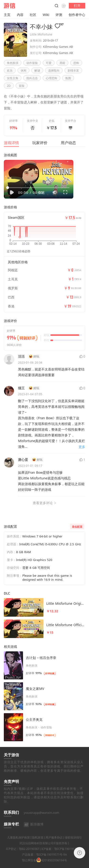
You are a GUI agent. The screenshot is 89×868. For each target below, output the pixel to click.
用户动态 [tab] (68, 143)
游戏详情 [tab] (11, 143)
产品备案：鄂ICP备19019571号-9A (44, 861)
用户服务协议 (54, 843)
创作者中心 (77, 15)
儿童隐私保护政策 (19, 843)
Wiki (46, 15)
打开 (77, 6)
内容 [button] (20, 15)
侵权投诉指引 (73, 843)
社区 (33, 15)
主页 (7, 15)
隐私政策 (38, 843)
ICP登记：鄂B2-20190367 (23, 855)
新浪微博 (34, 830)
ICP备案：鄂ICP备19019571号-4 (62, 855)
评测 (59, 15)
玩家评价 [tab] (40, 143)
